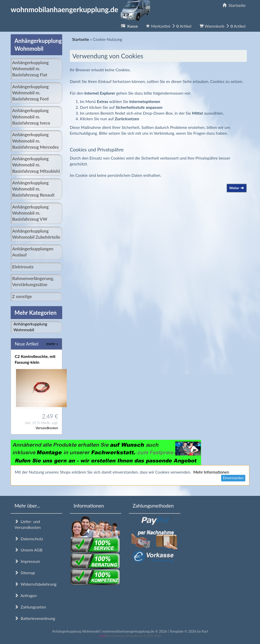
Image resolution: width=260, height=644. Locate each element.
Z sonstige (22, 296)
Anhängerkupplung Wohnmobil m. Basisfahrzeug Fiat (30, 69)
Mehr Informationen (211, 472)
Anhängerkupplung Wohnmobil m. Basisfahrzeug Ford (30, 93)
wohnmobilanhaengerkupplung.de (82, 9)
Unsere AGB (28, 550)
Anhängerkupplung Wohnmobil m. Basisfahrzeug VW (30, 213)
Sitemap (25, 573)
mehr (52, 344)
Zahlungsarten (30, 607)
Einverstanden (233, 478)
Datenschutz (29, 539)
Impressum (27, 561)
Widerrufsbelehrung (35, 584)
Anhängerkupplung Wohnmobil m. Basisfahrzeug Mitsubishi (36, 165)
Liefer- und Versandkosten (28, 524)
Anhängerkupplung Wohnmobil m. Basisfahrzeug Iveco (31, 117)
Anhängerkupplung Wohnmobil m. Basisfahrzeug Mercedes (35, 141)
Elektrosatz (23, 267)
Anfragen (26, 595)
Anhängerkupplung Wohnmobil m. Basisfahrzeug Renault (33, 189)
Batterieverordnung (35, 618)
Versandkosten (47, 428)
